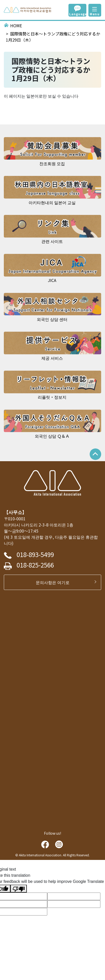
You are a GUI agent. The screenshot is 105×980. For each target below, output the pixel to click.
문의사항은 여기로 (55, 582)
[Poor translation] (19, 889)
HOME (16, 25)
